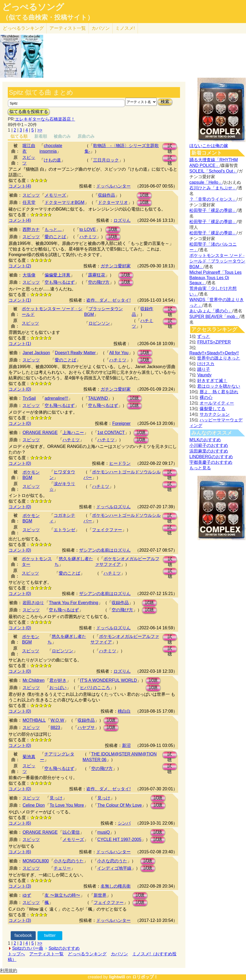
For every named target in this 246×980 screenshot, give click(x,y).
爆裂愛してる (212, 409)
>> (40, 130)
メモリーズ (55, 195)
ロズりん (122, 220)
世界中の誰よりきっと (219, 358)
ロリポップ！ (145, 977)
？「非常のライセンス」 (213, 199)
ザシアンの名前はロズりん (105, 550)
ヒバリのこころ (95, 688)
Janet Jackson (36, 353)
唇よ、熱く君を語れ (219, 392)
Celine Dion (34, 805)
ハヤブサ (86, 727)
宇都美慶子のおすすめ (211, 462)
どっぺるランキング (87, 954)
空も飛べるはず (60, 282)
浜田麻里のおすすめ (209, 451)
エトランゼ (64, 530)
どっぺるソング (33, 7)
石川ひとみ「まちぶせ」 (213, 188)
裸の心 (206, 397)
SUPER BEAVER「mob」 (214, 317)
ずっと (204, 336)
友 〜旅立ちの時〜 (62, 895)
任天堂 (29, 202)
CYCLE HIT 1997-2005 (119, 839)
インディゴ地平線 (114, 868)
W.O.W (57, 720)
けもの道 (52, 160)
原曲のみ (86, 136)
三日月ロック (106, 160)
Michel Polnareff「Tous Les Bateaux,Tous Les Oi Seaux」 (215, 278)
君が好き (58, 680)
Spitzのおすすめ (64, 948)
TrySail (29, 398)
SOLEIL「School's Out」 (213, 171)
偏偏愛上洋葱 (57, 275)
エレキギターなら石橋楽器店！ (45, 119)
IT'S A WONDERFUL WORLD (108, 680)
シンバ (124, 823)
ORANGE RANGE (40, 433)
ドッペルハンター (113, 186)
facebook (23, 935)
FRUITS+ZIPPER (214, 342)
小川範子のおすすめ (209, 445)
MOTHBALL (34, 720)
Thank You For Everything (74, 603)
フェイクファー (107, 530)
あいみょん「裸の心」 (211, 311)
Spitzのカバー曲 (28, 948)
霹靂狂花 (97, 275)
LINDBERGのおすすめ (211, 457)
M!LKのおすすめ (205, 440)
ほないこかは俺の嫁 (209, 146)
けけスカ (206, 364)
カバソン (101, 28)
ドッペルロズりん (113, 507)
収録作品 (107, 195)
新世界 (100, 895)
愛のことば (55, 237)
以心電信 (71, 832)
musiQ (104, 832)
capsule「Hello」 (206, 182)
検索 (165, 102)
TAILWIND (98, 398)
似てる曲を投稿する (29, 112)
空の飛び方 (99, 282)
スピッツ (31, 195)
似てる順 (19, 136)
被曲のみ (62, 136)
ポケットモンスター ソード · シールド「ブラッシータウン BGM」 (217, 261)
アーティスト (68, 28)
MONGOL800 (36, 861)
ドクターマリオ (113, 202)
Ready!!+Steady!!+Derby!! (214, 353)
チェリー (62, 868)
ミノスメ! (125, 28)
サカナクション (215, 414)
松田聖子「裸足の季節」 (213, 210)
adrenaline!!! (56, 398)
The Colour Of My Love (120, 805)
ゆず (27, 895)
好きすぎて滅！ (212, 381)
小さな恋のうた (69, 861)
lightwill (117, 977)
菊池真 (29, 757)
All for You (119, 353)
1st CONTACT (111, 433)
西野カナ (31, 229)
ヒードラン (120, 463)
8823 (55, 727)
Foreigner (121, 423)
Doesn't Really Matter (75, 353)
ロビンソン (99, 323)
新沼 (126, 745)
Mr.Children (34, 680)
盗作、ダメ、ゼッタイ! (108, 300)
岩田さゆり (33, 603)
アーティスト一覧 (46, 954)
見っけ (56, 798)
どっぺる (23, 28)
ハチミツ (88, 237)
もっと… (53, 229)
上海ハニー (73, 433)
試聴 (170, 147)
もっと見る (200, 468)
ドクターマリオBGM (64, 202)
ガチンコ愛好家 (116, 266)
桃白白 (124, 711)
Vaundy (204, 375)
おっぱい (58, 688)
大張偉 (29, 275)
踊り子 (204, 369)
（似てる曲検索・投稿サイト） (48, 17)
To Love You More (67, 805)
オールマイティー (217, 403)
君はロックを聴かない (219, 386)
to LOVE (87, 229)
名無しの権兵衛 (116, 886)
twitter (50, 935)
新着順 (41, 136)
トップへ (16, 954)
